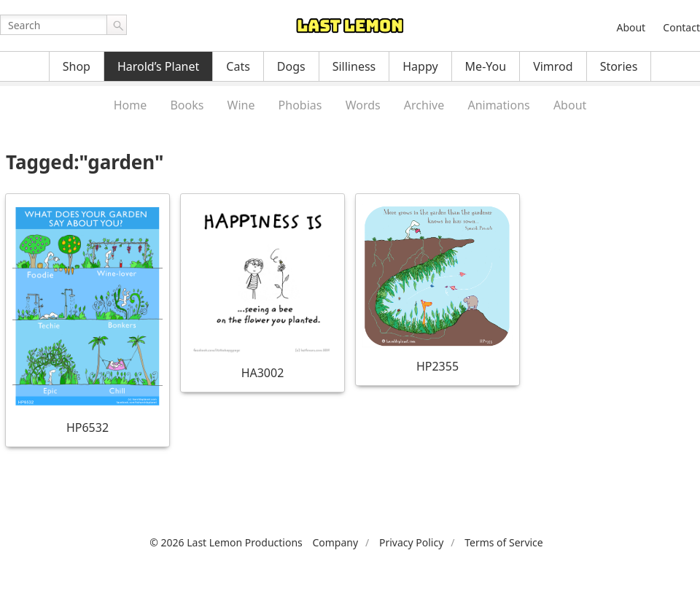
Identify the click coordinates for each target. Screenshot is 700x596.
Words (363, 105)
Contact (681, 27)
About (631, 27)
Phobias (300, 105)
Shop (77, 66)
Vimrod (553, 66)
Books (187, 105)
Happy (420, 66)
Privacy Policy (411, 542)
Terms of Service (504, 542)
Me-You (486, 66)
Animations (498, 105)
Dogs (291, 66)
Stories (619, 66)
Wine (241, 105)
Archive (424, 105)
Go (117, 25)
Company (335, 542)
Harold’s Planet (158, 66)
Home (131, 105)
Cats (238, 66)
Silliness (354, 66)
